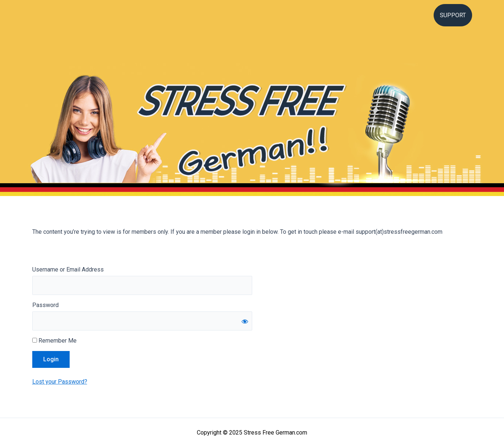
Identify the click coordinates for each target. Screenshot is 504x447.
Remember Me (54, 341)
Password (45, 305)
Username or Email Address (68, 269)
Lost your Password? (60, 382)
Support (453, 15)
